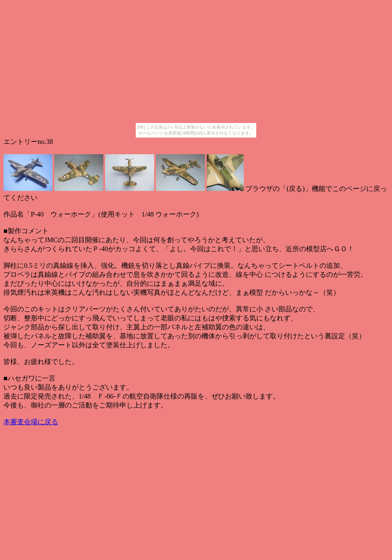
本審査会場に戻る (31, 422)
